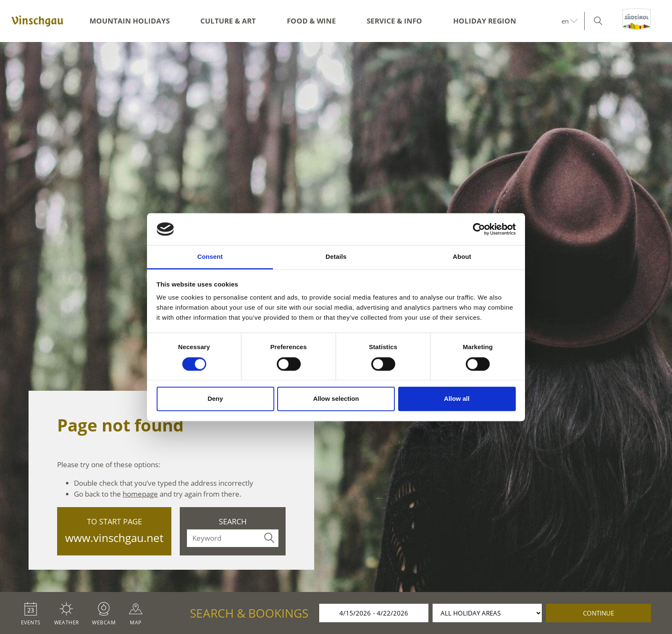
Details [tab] (336, 257)
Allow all (457, 399)
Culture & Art (228, 21)
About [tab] (462, 257)
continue (598, 613)
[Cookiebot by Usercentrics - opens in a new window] (479, 229)
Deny (215, 399)
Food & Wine (311, 21)
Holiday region (485, 21)
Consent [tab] (210, 257)
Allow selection (336, 399)
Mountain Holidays (130, 21)
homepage (140, 494)
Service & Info (394, 21)
